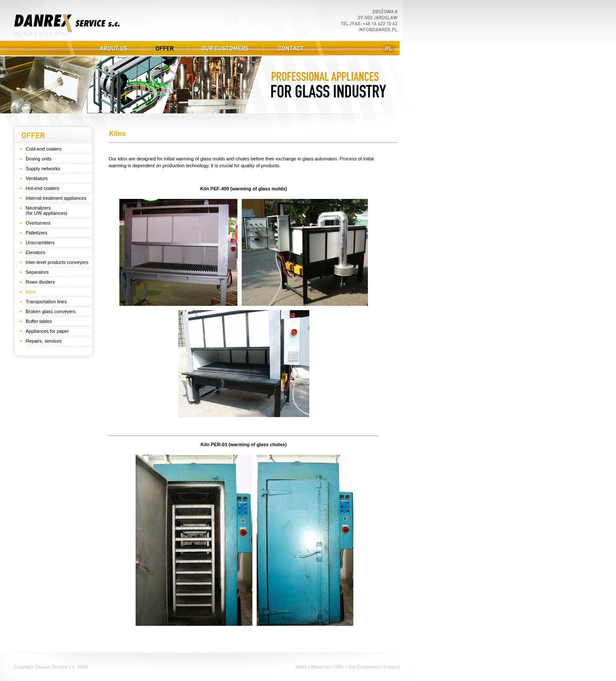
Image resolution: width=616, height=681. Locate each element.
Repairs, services (44, 341)
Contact (392, 667)
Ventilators (37, 178)
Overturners (38, 223)
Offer (339, 667)
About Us (320, 667)
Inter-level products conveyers (57, 262)
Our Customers (364, 667)
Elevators (36, 252)
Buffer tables (39, 321)
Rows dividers (40, 282)
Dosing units (39, 159)
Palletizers (37, 233)
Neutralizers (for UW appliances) (46, 210)
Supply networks (43, 169)
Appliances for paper (47, 331)
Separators (37, 272)
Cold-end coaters (44, 149)
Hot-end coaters (42, 188)
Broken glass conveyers (51, 311)
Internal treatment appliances (56, 198)
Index (301, 667)
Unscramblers (40, 243)
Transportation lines (46, 302)
